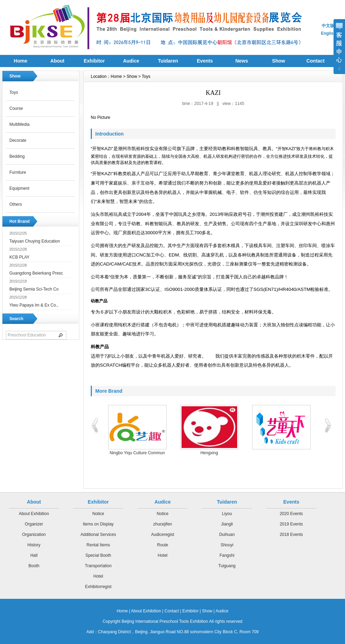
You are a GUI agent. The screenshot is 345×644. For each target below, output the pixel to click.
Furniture (18, 172)
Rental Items (98, 545)
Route (162, 545)
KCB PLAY (19, 257)
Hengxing (209, 453)
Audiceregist (162, 535)
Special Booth (98, 555)
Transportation (98, 566)
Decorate (18, 140)
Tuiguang (227, 566)
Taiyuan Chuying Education (35, 241)
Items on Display (98, 524)
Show (278, 61)
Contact (172, 611)
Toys (14, 92)
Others (16, 204)
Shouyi (227, 545)
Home (21, 61)
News (242, 61)
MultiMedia (19, 124)
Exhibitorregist (98, 587)
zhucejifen (162, 524)
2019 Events (291, 524)
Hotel (98, 576)
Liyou (227, 514)
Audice (131, 61)
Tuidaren (168, 61)
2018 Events (291, 535)
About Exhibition (34, 514)
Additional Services (98, 535)
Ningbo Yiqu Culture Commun (137, 453)
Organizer (34, 524)
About (57, 61)
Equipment (19, 188)
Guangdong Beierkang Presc (36, 273)
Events (205, 61)
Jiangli (227, 524)
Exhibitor (94, 61)
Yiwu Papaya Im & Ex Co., (34, 305)
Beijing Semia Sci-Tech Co (34, 289)
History (34, 545)
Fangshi (227, 555)
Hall (34, 555)
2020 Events (291, 514)
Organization (34, 535)
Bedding (17, 156)
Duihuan (227, 535)
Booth (34, 566)
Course (16, 108)
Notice (98, 514)
